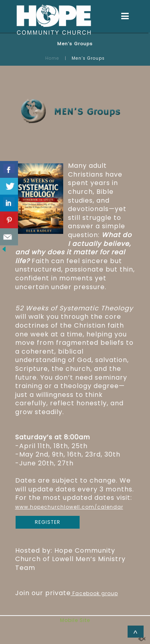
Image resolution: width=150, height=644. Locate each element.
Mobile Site (75, 620)
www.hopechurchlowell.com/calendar (69, 507)
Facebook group (94, 593)
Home (52, 58)
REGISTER (48, 522)
